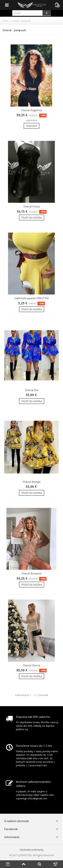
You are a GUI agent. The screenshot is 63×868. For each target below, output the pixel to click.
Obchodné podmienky (32, 850)
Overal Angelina (32, 110)
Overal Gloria (32, 665)
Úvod (5, 21)
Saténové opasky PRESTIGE (32, 298)
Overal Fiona (32, 206)
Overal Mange (32, 482)
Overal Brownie (32, 573)
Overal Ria (32, 390)
